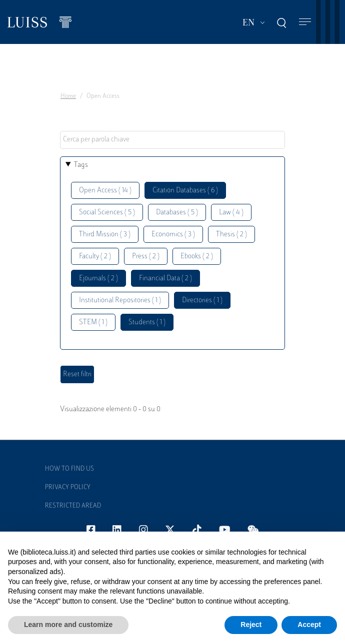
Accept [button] (309, 625)
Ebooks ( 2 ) (197, 257)
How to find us (69, 469)
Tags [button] (81, 165)
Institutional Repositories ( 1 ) (120, 301)
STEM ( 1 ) (93, 322)
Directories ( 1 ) (202, 301)
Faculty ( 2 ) (95, 257)
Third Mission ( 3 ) (105, 235)
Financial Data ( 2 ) (165, 279)
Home (68, 96)
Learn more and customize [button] (68, 625)
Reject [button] (251, 625)
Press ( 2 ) (146, 257)
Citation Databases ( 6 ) (185, 191)
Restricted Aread (73, 506)
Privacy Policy (68, 488)
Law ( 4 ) (231, 213)
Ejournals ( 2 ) (98, 279)
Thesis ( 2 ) (231, 235)
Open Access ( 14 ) (105, 191)
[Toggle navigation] (305, 22)
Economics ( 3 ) (173, 235)
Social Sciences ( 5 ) (107, 213)
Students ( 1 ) (147, 322)
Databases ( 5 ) (177, 213)
